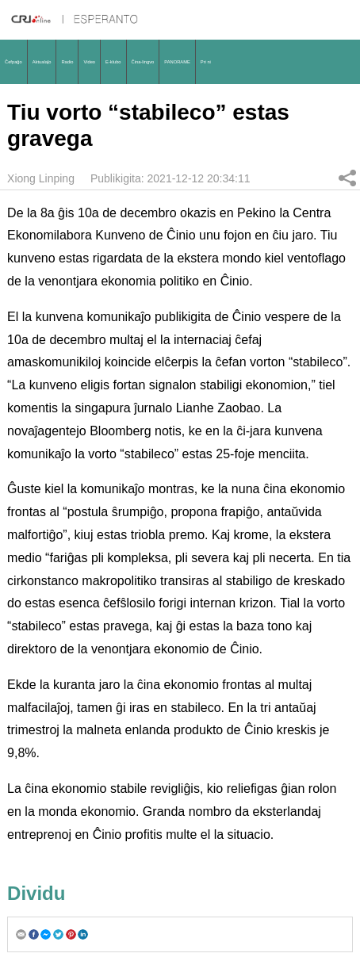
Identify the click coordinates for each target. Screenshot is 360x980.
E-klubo (113, 62)
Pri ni (206, 62)
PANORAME (177, 62)
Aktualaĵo (42, 62)
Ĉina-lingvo (143, 62)
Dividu (347, 178)
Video (89, 62)
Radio (67, 62)
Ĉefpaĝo (13, 62)
